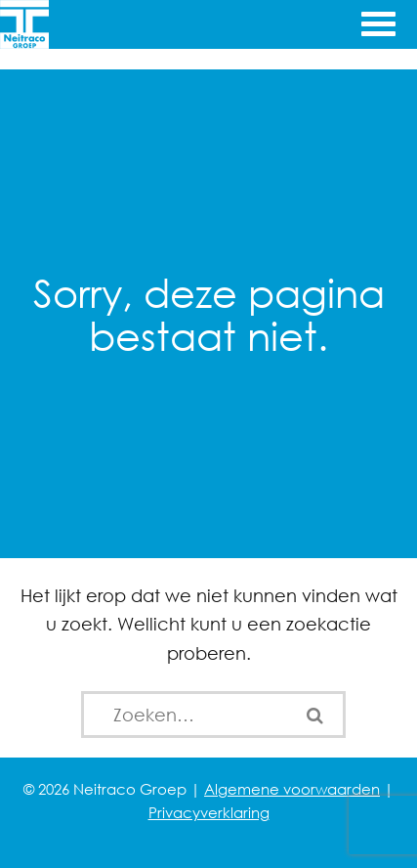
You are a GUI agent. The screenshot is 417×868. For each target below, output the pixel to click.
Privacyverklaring (209, 812)
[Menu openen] (376, 21)
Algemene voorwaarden (292, 789)
